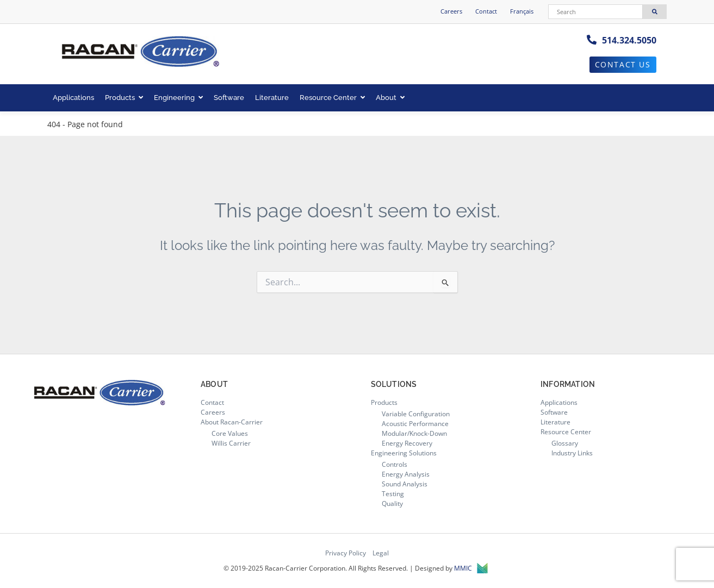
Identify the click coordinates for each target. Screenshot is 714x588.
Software (229, 98)
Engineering (178, 98)
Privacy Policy (346, 553)
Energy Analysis (406, 474)
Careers (451, 11)
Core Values (230, 433)
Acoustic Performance (415, 424)
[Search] (595, 12)
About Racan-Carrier (232, 422)
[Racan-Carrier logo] (140, 52)
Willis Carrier (231, 443)
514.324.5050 (629, 40)
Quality (392, 503)
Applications (73, 98)
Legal (381, 553)
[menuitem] (522, 12)
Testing (393, 494)
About (390, 98)
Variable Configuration (416, 414)
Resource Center (332, 98)
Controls (395, 464)
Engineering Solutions (404, 453)
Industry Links (572, 453)
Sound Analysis (405, 484)
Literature (272, 98)
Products (124, 98)
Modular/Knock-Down (414, 433)
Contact (486, 11)
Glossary (565, 443)
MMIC (471, 568)
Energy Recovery (407, 443)
